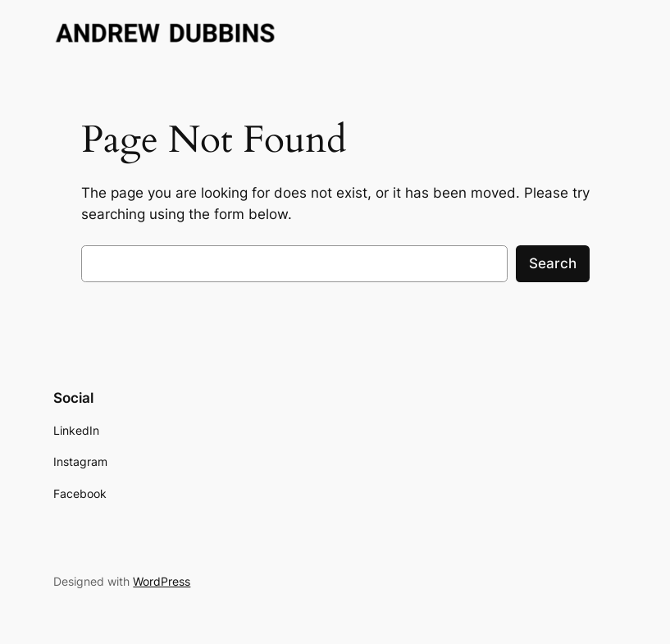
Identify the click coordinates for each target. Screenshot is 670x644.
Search (553, 263)
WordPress (162, 581)
